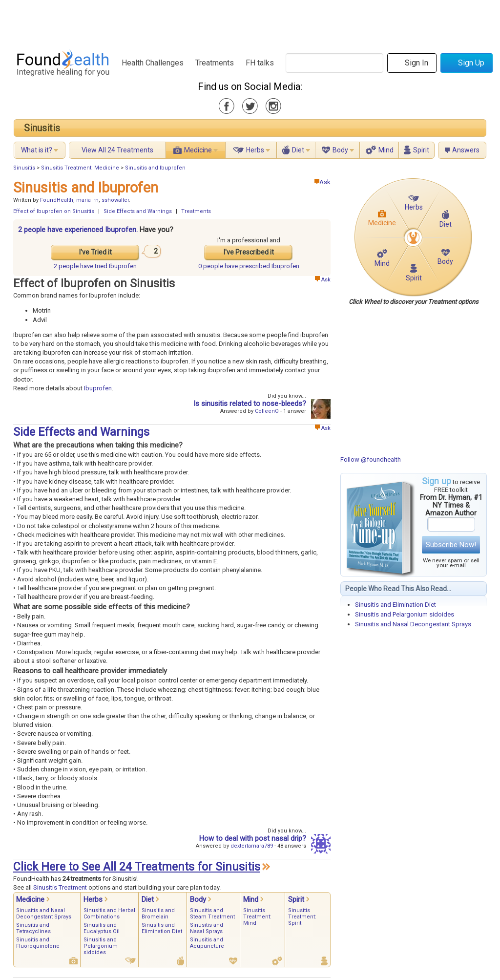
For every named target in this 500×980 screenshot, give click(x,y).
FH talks (260, 63)
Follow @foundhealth (371, 459)
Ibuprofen (98, 388)
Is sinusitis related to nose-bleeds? (250, 404)
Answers (466, 150)
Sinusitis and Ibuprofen (155, 168)
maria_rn (87, 200)
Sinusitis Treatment (60, 887)
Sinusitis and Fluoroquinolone (38, 943)
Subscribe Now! (451, 545)
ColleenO (267, 411)
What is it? (37, 150)
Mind (386, 150)
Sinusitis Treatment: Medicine (80, 168)
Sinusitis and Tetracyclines (33, 928)
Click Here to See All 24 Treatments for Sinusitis (137, 867)
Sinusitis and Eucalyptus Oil (102, 928)
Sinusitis (42, 128)
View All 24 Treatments (117, 150)
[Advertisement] (250, 22)
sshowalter (115, 200)
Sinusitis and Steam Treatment (212, 914)
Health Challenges (153, 63)
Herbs (255, 150)
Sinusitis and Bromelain (158, 914)
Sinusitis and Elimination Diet (396, 605)
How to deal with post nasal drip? (253, 838)
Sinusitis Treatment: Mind (257, 917)
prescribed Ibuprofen (249, 266)
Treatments (215, 63)
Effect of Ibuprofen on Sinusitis (54, 211)
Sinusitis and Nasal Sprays (207, 928)
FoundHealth (57, 200)
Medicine (198, 150)
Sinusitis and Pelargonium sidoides (405, 614)
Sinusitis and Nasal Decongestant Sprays (413, 624)
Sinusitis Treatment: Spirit (302, 917)
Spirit (421, 150)
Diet (298, 150)
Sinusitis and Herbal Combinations (109, 914)
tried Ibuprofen (95, 266)
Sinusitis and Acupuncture (207, 943)
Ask (323, 182)
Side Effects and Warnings (138, 211)
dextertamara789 (252, 846)
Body (340, 150)
